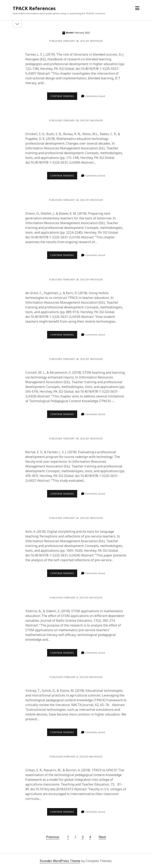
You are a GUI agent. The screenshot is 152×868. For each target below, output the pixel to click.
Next (102, 837)
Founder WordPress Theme (60, 861)
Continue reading (62, 96)
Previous (53, 837)
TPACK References (34, 8)
